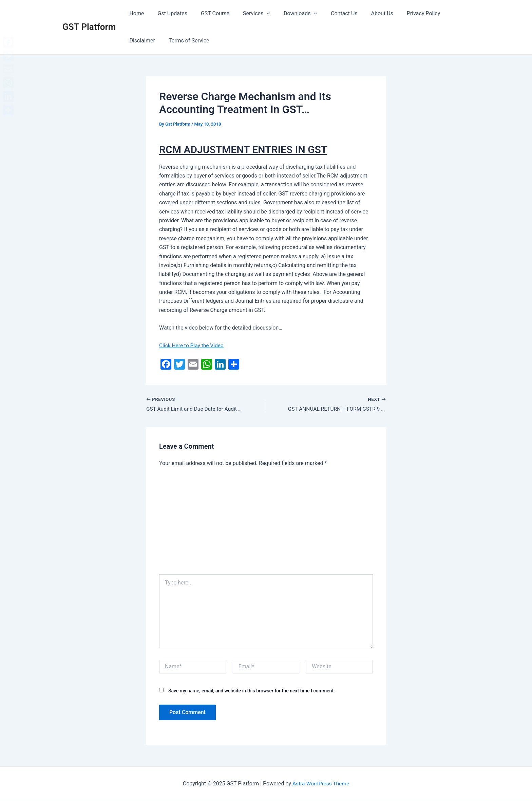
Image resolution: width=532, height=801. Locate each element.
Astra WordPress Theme (321, 784)
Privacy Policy (403, 13)
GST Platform (89, 27)
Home (135, 13)
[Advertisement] (266, 524)
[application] (257, 14)
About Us (365, 13)
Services (247, 14)
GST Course (208, 13)
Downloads (288, 14)
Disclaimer (443, 13)
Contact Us (329, 13)
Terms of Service (148, 41)
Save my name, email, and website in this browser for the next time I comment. (252, 691)
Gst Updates (168, 13)
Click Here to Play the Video (192, 345)
